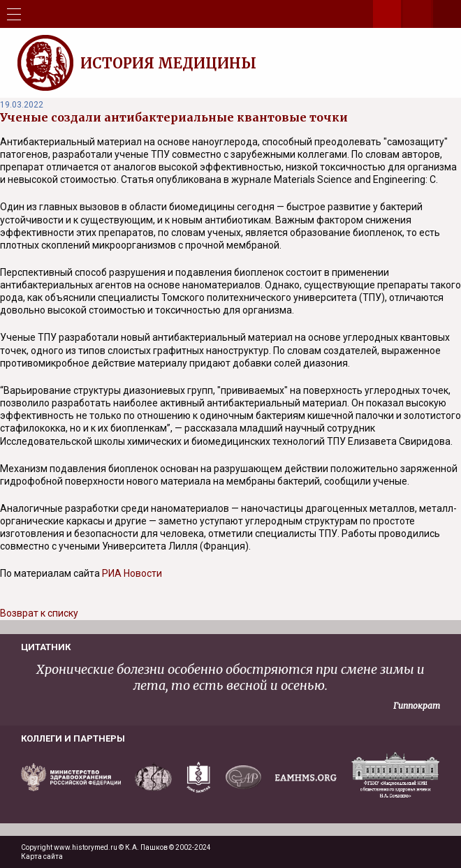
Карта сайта (42, 856)
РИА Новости (132, 573)
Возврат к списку (39, 613)
